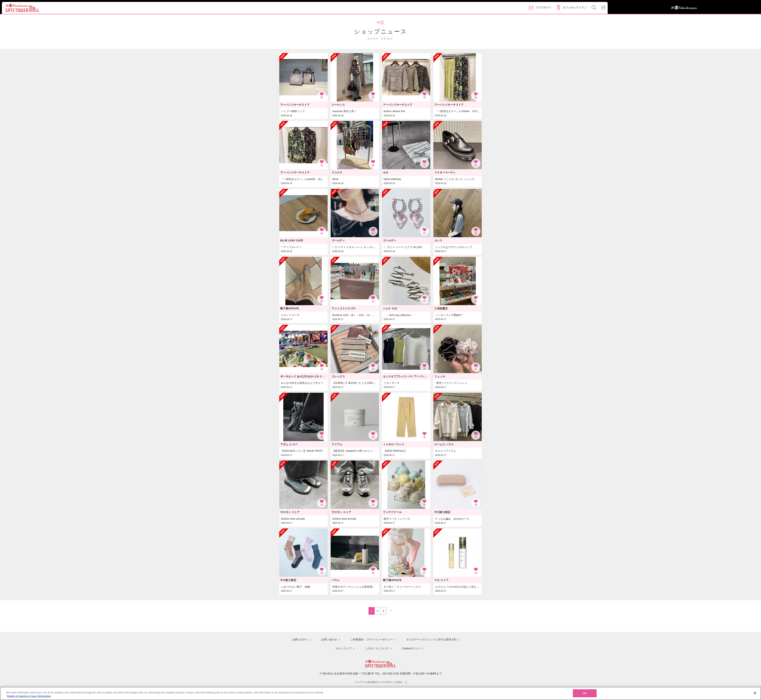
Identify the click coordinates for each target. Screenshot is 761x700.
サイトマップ (344, 648)
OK (585, 693)
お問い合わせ (329, 640)
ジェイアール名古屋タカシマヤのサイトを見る (381, 682)
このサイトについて (377, 648)
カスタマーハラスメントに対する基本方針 (431, 640)
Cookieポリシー (411, 648)
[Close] (755, 693)
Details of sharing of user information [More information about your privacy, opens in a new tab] (29, 696)
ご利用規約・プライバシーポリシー (372, 640)
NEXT (389, 610)
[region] (380, 693)
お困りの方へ (300, 640)
